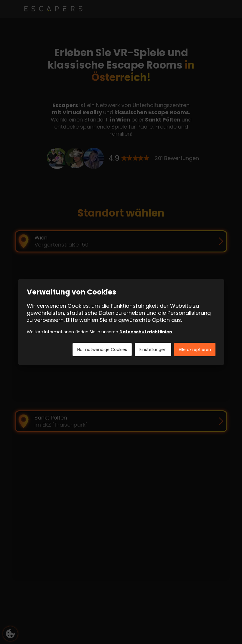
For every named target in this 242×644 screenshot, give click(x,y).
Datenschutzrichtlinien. (146, 332)
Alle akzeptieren (195, 350)
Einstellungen (153, 350)
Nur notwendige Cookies (102, 350)
